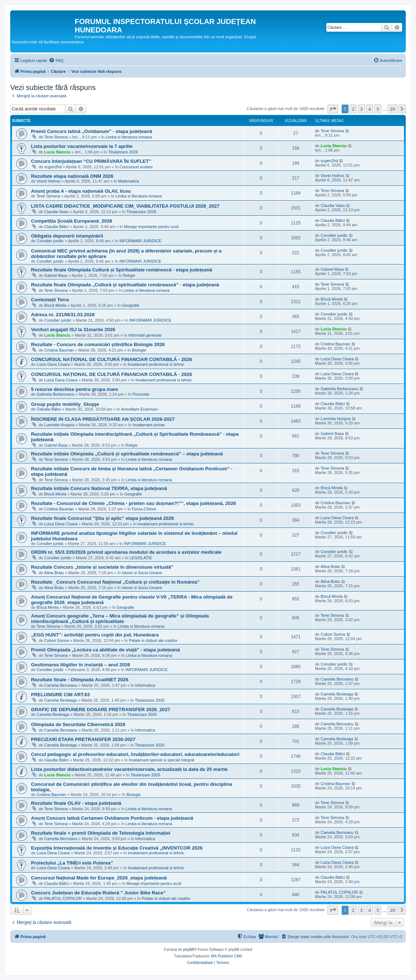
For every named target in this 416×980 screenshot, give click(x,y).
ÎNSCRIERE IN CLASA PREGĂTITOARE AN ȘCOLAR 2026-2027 (103, 419)
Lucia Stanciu (57, 152)
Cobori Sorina (56, 640)
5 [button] (378, 109)
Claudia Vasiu (56, 212)
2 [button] (353, 109)
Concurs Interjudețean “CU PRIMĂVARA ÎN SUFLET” (91, 161)
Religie (129, 275)
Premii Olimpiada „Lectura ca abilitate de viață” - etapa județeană (105, 650)
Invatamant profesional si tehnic (156, 364)
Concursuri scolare (136, 167)
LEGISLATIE (141, 558)
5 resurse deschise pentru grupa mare (75, 389)
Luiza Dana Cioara (53, 364)
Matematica (129, 181)
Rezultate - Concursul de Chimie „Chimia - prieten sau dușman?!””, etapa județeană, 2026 (133, 503)
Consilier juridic (50, 241)
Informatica (145, 685)
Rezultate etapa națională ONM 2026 (72, 176)
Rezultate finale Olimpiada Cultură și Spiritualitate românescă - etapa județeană (122, 270)
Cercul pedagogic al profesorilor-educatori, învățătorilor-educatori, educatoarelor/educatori (135, 754)
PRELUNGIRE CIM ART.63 (60, 695)
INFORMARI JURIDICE (140, 241)
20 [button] (392, 109)
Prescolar (141, 394)
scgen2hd (53, 167)
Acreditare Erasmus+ (140, 409)
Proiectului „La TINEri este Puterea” (72, 863)
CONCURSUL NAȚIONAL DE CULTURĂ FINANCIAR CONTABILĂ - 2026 (112, 359)
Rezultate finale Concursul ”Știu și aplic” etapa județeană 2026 (102, 518)
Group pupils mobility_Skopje (65, 404)
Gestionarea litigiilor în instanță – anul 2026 (81, 665)
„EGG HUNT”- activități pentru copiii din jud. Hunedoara (95, 635)
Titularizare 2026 (123, 152)
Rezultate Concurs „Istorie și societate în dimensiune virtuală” (102, 567)
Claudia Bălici (56, 227)
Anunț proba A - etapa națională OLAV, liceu (81, 191)
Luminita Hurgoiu (59, 425)
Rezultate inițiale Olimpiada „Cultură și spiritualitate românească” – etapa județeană (127, 454)
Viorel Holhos (48, 181)
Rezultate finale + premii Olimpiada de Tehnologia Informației (101, 833)
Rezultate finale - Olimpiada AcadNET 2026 (80, 680)
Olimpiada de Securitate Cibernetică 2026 (78, 724)
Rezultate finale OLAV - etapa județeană (76, 803)
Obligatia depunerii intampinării (67, 236)
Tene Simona (56, 137)
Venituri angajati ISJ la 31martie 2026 (73, 330)
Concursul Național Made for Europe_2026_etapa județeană (99, 878)
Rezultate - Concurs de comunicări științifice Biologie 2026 (98, 344)
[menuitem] (56, 60)
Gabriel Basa (56, 275)
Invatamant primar (149, 425)
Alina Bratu (54, 573)
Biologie (139, 350)
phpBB (188, 950)
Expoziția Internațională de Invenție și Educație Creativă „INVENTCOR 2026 (117, 848)
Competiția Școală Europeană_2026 (72, 221)
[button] (333, 109)
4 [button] (370, 109)
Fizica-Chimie (144, 509)
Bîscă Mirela (55, 305)
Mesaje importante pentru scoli (151, 227)
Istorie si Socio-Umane (142, 573)
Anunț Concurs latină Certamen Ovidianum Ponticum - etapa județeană (112, 818)
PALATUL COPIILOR (63, 898)
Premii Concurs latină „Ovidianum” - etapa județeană (92, 131)
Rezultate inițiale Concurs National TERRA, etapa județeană (99, 488)
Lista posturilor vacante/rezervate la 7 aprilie (82, 146)
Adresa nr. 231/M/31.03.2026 (63, 315)
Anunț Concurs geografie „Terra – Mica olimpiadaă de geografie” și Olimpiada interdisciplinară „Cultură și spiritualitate (120, 619)
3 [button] (361, 109)
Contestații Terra (50, 300)
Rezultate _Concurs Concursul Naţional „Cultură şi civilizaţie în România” (115, 582)
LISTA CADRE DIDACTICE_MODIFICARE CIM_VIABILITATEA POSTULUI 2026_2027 (125, 206)
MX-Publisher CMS (227, 956)
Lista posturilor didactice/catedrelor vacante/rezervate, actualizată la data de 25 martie (129, 769)
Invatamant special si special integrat (162, 760)
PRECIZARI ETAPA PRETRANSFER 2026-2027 (83, 739)
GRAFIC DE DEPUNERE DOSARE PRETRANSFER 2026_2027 (101, 709)
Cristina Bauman (59, 350)
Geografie (131, 305)
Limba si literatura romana (129, 137)
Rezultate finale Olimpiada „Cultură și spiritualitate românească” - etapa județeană (125, 285)
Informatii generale (145, 335)
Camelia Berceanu (61, 685)
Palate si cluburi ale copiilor (153, 640)
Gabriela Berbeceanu (55, 394)
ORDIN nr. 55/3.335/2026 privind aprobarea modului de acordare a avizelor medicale (126, 552)
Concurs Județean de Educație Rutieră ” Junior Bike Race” (98, 893)
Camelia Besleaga (60, 700)
